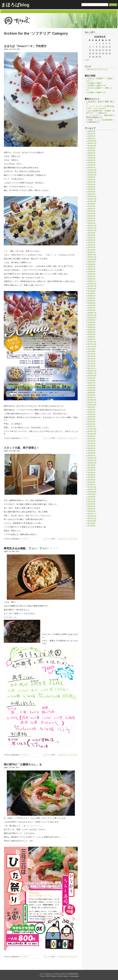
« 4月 (87, 60)
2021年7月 (92, 238)
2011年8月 (92, 526)
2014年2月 (92, 453)
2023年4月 (92, 189)
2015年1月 (92, 426)
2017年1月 (92, 368)
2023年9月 (92, 177)
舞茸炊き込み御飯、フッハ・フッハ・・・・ (31, 548)
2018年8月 (92, 322)
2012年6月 (92, 501)
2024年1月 (92, 167)
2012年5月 (92, 504)
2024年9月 (92, 148)
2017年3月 (92, 364)
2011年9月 (92, 523)
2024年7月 (92, 153)
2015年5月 (92, 417)
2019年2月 (92, 308)
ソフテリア (25, 438)
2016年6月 (92, 385)
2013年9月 (92, 465)
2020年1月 (92, 281)
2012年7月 (92, 499)
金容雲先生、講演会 (95, 102)
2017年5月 (92, 359)
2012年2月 (92, 511)
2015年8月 (92, 410)
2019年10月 (92, 288)
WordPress (74, 974)
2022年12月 (92, 197)
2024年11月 (92, 143)
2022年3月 (92, 218)
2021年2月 (92, 250)
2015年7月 (92, 412)
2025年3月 (92, 134)
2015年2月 (92, 424)
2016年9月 (92, 378)
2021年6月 (92, 240)
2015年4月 (92, 419)
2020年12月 (92, 255)
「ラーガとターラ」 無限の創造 (100, 115)
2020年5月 (92, 272)
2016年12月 (92, 371)
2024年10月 (92, 146)
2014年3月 (92, 451)
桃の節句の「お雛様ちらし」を (23, 764)
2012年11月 (92, 489)
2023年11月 (92, 172)
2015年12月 (92, 400)
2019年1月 (92, 310)
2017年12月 (92, 342)
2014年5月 (92, 446)
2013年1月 (92, 485)
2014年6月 (92, 443)
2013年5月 (92, 475)
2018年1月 (92, 339)
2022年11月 (92, 199)
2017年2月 (92, 366)
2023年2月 (92, 192)
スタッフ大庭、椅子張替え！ (21, 448)
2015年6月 (92, 414)
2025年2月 (92, 136)
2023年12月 (92, 170)
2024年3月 (92, 163)
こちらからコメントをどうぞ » (67, 438)
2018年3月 (92, 334)
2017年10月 (92, 347)
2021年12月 (92, 226)
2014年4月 (92, 448)
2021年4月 (92, 245)
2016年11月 (92, 373)
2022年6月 (92, 211)
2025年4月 (92, 131)
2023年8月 (92, 180)
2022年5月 (92, 213)
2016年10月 (92, 376)
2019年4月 (92, 303)
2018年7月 (92, 325)
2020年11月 (92, 257)
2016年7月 (92, 383)
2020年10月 (92, 259)
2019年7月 (92, 296)
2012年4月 (92, 506)
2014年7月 (92, 441)
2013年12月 (92, 458)
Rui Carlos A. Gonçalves (69, 976)
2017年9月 (92, 349)
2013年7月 (92, 470)
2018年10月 (92, 318)
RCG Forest (51, 976)
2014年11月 (92, 431)
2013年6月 (92, 472)
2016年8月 (92, 380)
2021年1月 (92, 252)
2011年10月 (92, 521)
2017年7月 (92, 354)
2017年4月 (92, 361)
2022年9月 (92, 204)
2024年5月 (92, 158)
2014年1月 (92, 456)
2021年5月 (92, 243)
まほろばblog (15, 5)
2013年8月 (92, 468)
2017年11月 (92, 344)
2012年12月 (92, 487)
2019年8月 (92, 293)
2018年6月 (92, 327)
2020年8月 (92, 264)
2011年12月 (92, 516)
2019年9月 (92, 291)
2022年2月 (92, 221)
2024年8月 (92, 151)
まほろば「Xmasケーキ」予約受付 (25, 46)
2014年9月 (92, 436)
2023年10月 (92, 175)
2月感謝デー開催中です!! (97, 92)
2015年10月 (92, 405)
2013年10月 (92, 463)
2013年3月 (92, 480)
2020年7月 (92, 267)
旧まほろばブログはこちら (98, 69)
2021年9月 (92, 233)
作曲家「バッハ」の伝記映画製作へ (101, 120)
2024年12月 (92, 141)
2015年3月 (92, 422)
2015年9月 (92, 407)
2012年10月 (92, 492)
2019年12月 (92, 284)
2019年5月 (92, 301)
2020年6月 (92, 269)
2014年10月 (92, 434)
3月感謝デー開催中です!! (97, 85)
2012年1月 (92, 514)
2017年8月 (92, 351)
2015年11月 (92, 402)
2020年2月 (92, 279)
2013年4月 (92, 477)
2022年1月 (92, 223)
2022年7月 (92, 209)
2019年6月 (92, 298)
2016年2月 (92, 395)
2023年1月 (92, 194)
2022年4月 (92, 216)
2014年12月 (92, 429)
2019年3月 (92, 305)
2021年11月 (92, 228)
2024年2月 (92, 165)
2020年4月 (92, 274)
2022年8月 (92, 206)
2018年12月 (92, 313)
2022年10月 (92, 201)
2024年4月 (92, 160)
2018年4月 (92, 332)
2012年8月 (92, 497)
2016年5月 (92, 388)
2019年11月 (92, 286)
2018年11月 (92, 315)
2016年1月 (92, 397)
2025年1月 (92, 138)
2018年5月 (92, 330)
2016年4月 (92, 390)
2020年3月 (92, 276)
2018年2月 (92, 337)
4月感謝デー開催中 (95, 83)
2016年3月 (92, 393)
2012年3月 (92, 509)
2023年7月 (92, 182)
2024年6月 (92, 155)
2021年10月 (92, 230)
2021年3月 (92, 247)
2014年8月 (92, 439)
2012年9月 (92, 494)
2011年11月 (92, 518)
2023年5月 (92, 187)
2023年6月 (92, 184)
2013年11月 (92, 460)
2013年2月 (92, 482)
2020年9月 (92, 262)
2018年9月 (92, 320)
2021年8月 (92, 235)
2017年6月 (92, 356)
